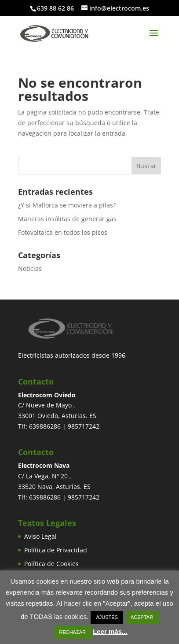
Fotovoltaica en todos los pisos (63, 232)
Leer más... (110, 631)
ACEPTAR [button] (142, 617)
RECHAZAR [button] (72, 632)
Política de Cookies (51, 564)
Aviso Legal (40, 536)
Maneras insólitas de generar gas (67, 219)
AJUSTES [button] (107, 617)
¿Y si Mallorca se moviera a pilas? (67, 205)
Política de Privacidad (56, 550)
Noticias (30, 268)
